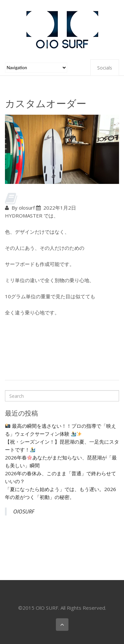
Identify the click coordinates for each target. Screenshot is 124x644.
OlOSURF (24, 512)
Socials (105, 68)
